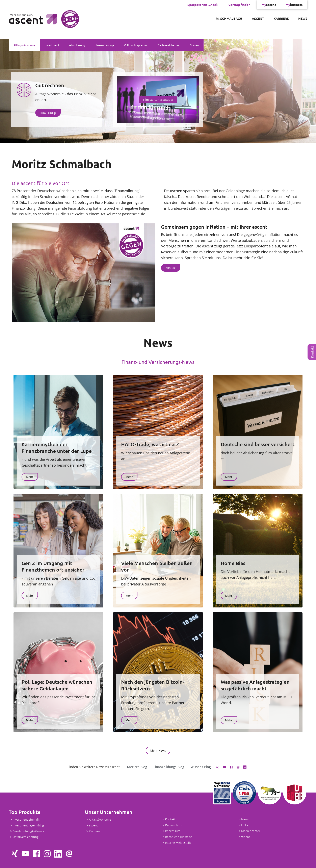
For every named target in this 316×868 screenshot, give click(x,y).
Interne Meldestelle (178, 843)
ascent (269, 4)
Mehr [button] (30, 477)
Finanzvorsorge (104, 45)
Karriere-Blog (137, 767)
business (294, 4)
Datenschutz (174, 825)
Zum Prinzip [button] (48, 113)
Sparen (194, 45)
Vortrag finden (239, 4)
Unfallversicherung (26, 837)
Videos (246, 837)
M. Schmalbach (229, 18)
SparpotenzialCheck (203, 4)
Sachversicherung (169, 45)
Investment (52, 45)
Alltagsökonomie (24, 45)
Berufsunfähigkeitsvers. (29, 831)
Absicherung (77, 45)
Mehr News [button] (158, 750)
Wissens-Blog (201, 767)
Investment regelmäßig (28, 825)
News (303, 18)
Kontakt (312, 352)
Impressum (173, 831)
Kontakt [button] (171, 268)
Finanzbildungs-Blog (169, 767)
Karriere (281, 18)
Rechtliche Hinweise (179, 837)
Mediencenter (251, 831)
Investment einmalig (27, 819)
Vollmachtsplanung (136, 45)
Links (245, 825)
